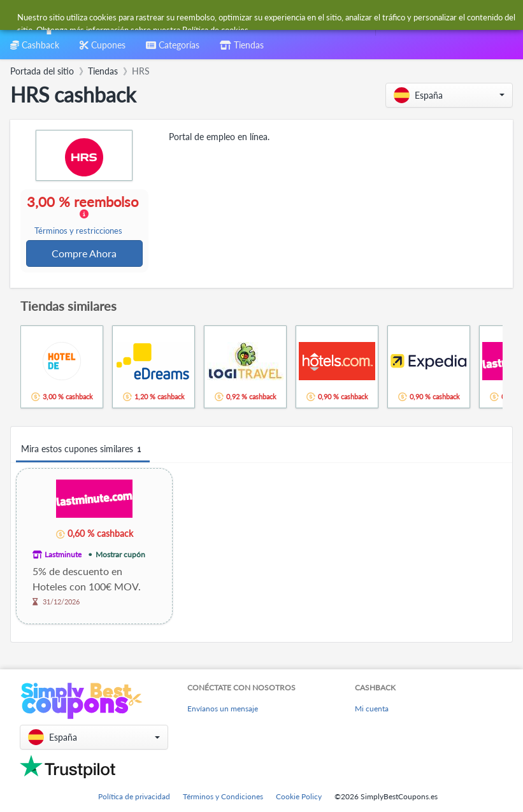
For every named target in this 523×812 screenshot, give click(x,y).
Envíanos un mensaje (223, 709)
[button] (449, 95)
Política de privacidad (134, 796)
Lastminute (63, 556)
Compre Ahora (85, 254)
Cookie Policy (299, 796)
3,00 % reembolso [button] (84, 215)
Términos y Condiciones (223, 796)
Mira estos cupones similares (83, 451)
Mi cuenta (372, 709)
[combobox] (236, 18)
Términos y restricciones (79, 231)
